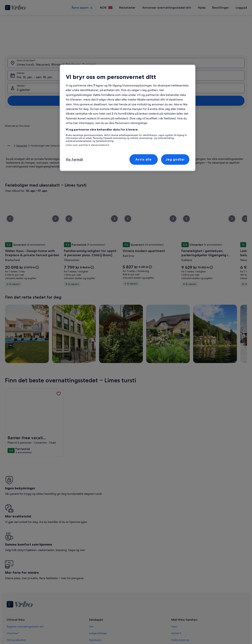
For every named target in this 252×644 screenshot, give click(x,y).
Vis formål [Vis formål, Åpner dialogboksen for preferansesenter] (74, 159)
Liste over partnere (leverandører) (88, 145)
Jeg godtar (175, 159)
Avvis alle (143, 159)
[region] (128, 118)
